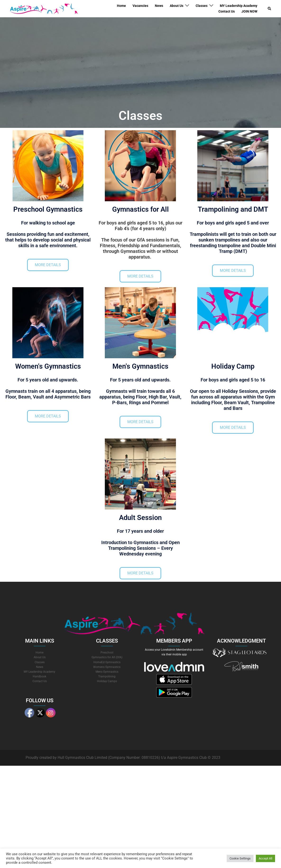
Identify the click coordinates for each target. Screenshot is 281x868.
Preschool (107, 653)
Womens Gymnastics (107, 667)
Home (121, 6)
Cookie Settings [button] (240, 858)
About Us (177, 6)
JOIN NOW (249, 11)
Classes (202, 6)
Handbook (39, 676)
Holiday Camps (107, 681)
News (159, 6)
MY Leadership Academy (239, 6)
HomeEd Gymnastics (107, 662)
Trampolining (107, 676)
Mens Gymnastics (107, 672)
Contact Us (227, 11)
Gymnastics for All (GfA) (107, 657)
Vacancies (140, 6)
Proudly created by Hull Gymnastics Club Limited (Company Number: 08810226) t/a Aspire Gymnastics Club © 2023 (123, 758)
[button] (270, 9)
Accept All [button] (265, 858)
